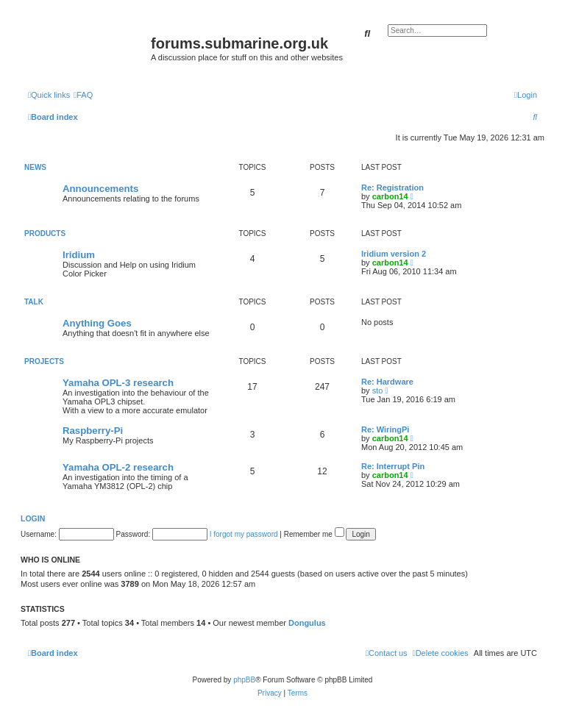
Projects (44, 361)
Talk (34, 302)
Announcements (100, 189)
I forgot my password (244, 534)
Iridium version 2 (394, 254)
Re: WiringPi (385, 429)
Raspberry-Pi (93, 431)
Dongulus (307, 623)
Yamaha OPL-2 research (118, 467)
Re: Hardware (387, 382)
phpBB (244, 680)
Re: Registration (392, 188)
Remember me (314, 534)
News (35, 167)
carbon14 (390, 196)
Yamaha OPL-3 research (118, 383)
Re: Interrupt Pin (393, 466)
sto (378, 390)
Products (45, 233)
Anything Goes (97, 323)
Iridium (79, 255)
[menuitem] (83, 95)
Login (33, 518)
